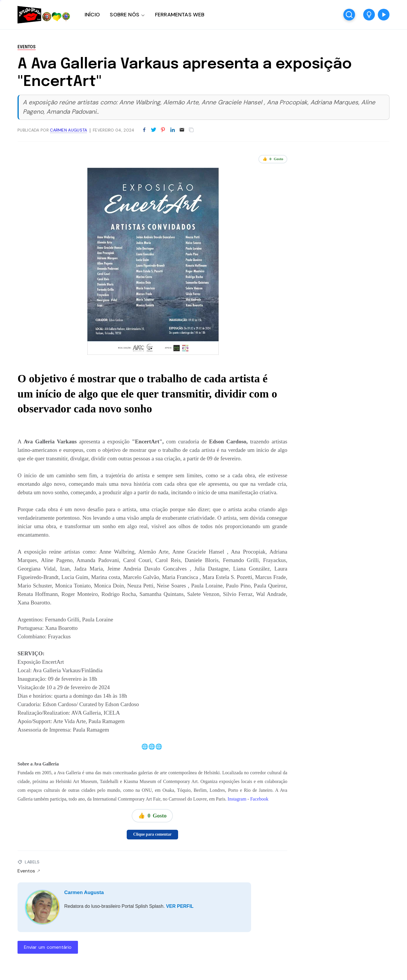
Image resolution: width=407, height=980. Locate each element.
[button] (369, 15)
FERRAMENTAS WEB (180, 15)
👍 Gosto (273, 159)
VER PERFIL (180, 906)
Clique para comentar (152, 834)
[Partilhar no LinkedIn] (173, 130)
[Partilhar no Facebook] (144, 130)
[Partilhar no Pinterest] (163, 130)
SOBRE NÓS (125, 15)
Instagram (237, 799)
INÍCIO (92, 15)
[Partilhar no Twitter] (154, 130)
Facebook (259, 799)
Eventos (27, 47)
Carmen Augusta (84, 892)
